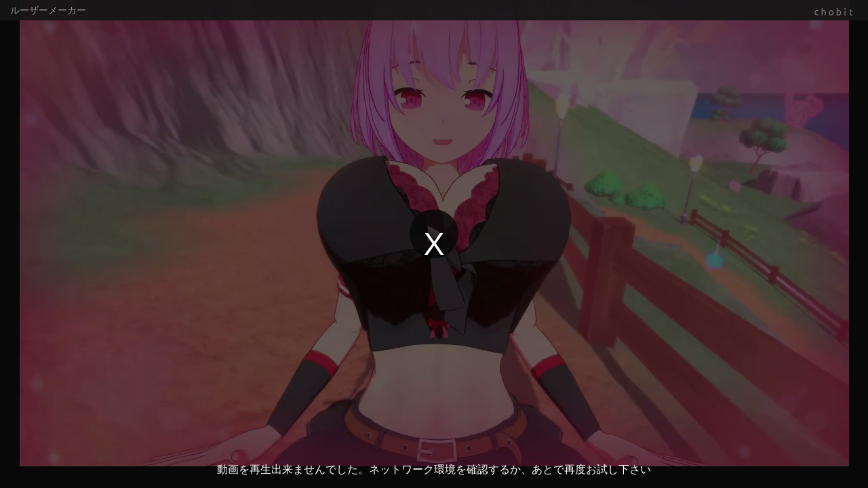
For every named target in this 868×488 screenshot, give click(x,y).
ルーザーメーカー (48, 10)
